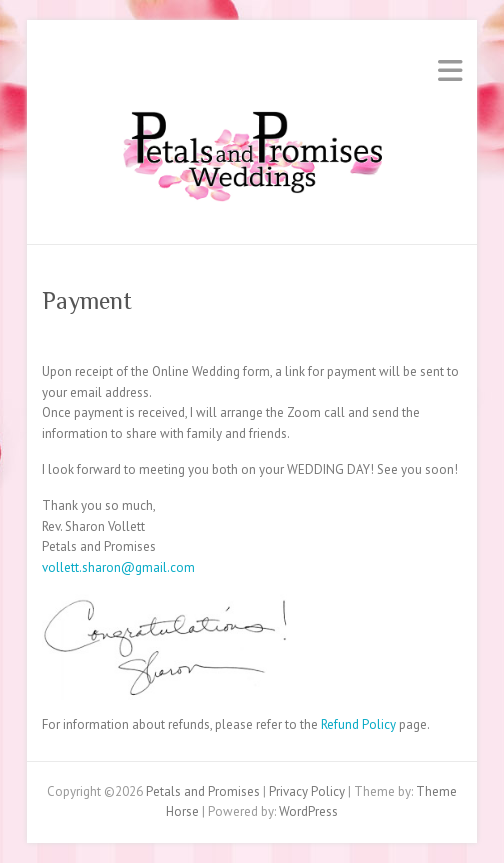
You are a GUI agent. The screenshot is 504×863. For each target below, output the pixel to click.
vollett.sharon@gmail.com (118, 567)
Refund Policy (357, 724)
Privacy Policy (307, 791)
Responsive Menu (450, 70)
